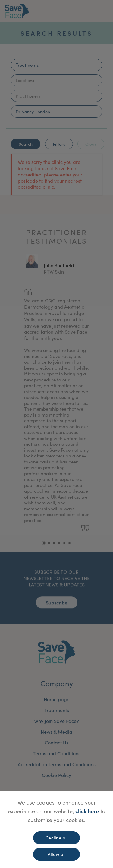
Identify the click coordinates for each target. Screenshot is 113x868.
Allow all (57, 854)
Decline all (56, 837)
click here (87, 811)
